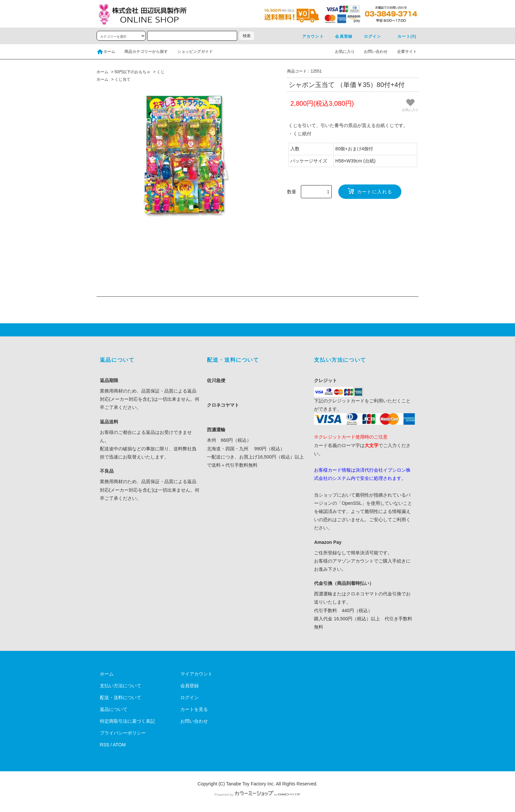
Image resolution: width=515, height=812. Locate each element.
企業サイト (403, 52)
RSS (105, 745)
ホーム (106, 52)
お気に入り (341, 52)
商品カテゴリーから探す (142, 52)
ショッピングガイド (191, 52)
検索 (247, 36)
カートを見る (194, 709)
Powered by (257, 795)
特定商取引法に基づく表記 (127, 721)
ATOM (119, 745)
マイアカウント (196, 674)
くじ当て (123, 79)
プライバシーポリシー (123, 733)
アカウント (309, 36)
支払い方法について (121, 686)
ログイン (369, 36)
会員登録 (340, 36)
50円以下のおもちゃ (133, 72)
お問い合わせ (372, 52)
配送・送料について (121, 697)
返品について (114, 709)
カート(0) (403, 36)
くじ (161, 72)
